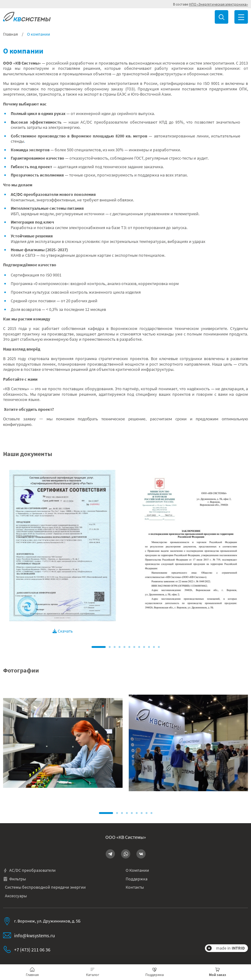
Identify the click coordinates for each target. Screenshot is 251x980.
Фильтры (14, 879)
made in (230, 948)
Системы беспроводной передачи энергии (45, 887)
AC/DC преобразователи (29, 870)
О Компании (137, 870)
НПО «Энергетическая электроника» (218, 4)
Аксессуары (16, 896)
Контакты (135, 887)
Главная (10, 34)
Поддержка (137, 879)
